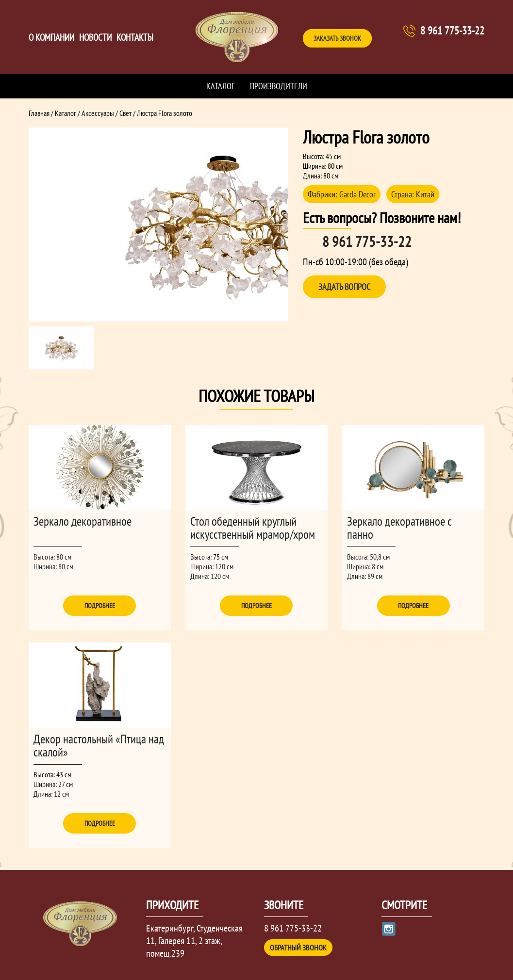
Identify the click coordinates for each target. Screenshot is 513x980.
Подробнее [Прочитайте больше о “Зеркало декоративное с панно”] (413, 606)
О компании (51, 37)
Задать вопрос (344, 287)
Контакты (135, 37)
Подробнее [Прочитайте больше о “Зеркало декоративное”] (100, 606)
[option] (159, 225)
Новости (95, 37)
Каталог (220, 86)
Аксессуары (98, 113)
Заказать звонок (337, 38)
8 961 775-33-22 (452, 31)
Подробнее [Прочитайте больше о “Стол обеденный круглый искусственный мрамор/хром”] (256, 606)
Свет (125, 113)
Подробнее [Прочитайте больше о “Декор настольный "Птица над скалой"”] (100, 823)
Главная (39, 113)
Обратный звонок (298, 948)
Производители (279, 86)
